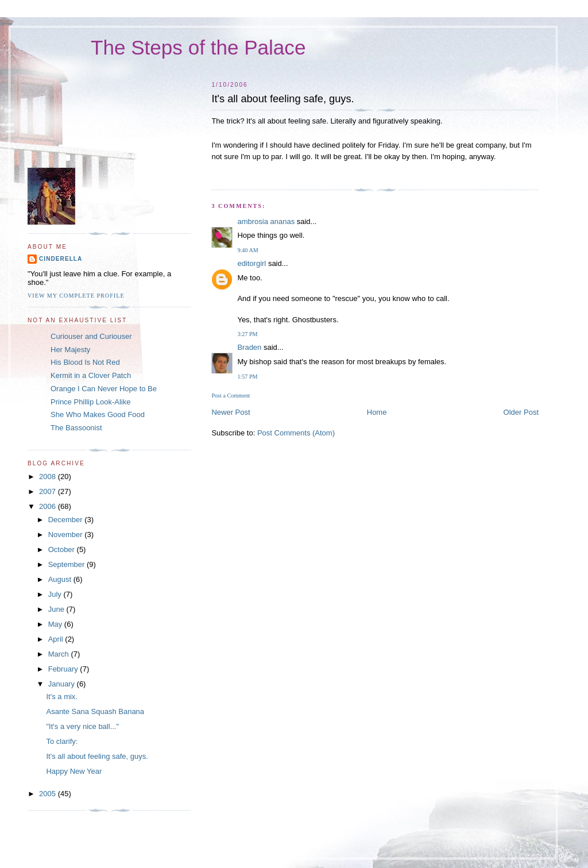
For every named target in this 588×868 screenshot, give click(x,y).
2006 (49, 506)
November (67, 535)
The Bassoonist (76, 428)
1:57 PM (247, 377)
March (60, 654)
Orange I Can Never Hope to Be (104, 389)
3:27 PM (247, 334)
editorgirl (252, 263)
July (56, 594)
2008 (49, 477)
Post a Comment (231, 396)
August (61, 579)
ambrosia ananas (266, 221)
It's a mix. (62, 697)
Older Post (521, 412)
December (67, 520)
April (57, 639)
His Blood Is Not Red (85, 362)
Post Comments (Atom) (296, 433)
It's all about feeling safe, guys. (97, 756)
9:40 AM (247, 250)
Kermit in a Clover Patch (91, 375)
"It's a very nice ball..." (82, 726)
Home (377, 412)
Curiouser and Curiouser (91, 336)
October (63, 549)
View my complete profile (76, 296)
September (67, 564)
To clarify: (62, 741)
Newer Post (231, 412)
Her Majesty (70, 350)
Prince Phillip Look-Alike (90, 402)
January (63, 684)
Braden (249, 347)
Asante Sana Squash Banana (95, 711)
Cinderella (61, 259)
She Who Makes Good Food (98, 414)
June (57, 609)
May (56, 624)
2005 (49, 794)
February (64, 669)
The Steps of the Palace (198, 47)
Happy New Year (74, 771)
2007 (49, 491)
